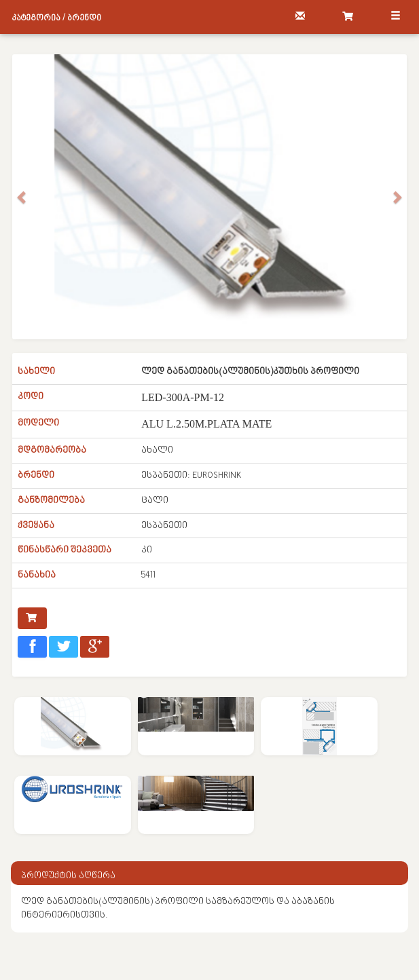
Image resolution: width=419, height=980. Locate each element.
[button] (22, 197)
